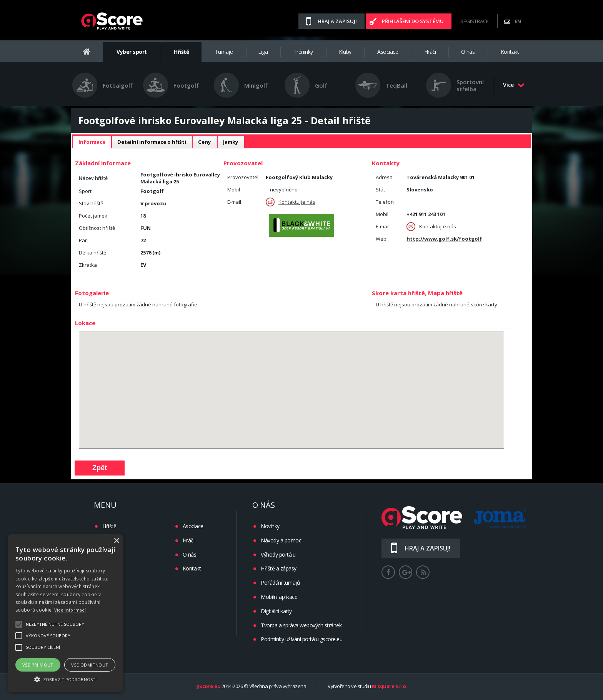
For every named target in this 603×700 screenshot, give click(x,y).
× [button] (116, 541)
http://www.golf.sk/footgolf (444, 239)
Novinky (270, 526)
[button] (65, 679)
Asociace (388, 52)
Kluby (345, 52)
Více (514, 85)
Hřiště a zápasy (279, 568)
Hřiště (181, 52)
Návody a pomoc (281, 540)
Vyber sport (132, 52)
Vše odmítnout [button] (90, 665)
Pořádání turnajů (280, 583)
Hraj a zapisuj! (337, 21)
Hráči (430, 52)
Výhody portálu (278, 555)
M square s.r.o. (390, 687)
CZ (507, 21)
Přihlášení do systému (413, 21)
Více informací (70, 610)
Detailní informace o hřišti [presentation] (152, 142)
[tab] (92, 142)
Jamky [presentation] (231, 142)
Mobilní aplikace (279, 597)
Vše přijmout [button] (38, 665)
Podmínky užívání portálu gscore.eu (301, 639)
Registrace (475, 21)
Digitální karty (276, 611)
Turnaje (224, 52)
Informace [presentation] (92, 142)
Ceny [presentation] (205, 142)
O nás (468, 52)
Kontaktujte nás (291, 202)
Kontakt (510, 52)
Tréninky (303, 52)
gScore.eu (208, 687)
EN (518, 21)
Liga (263, 52)
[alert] (65, 613)
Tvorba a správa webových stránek (301, 625)
